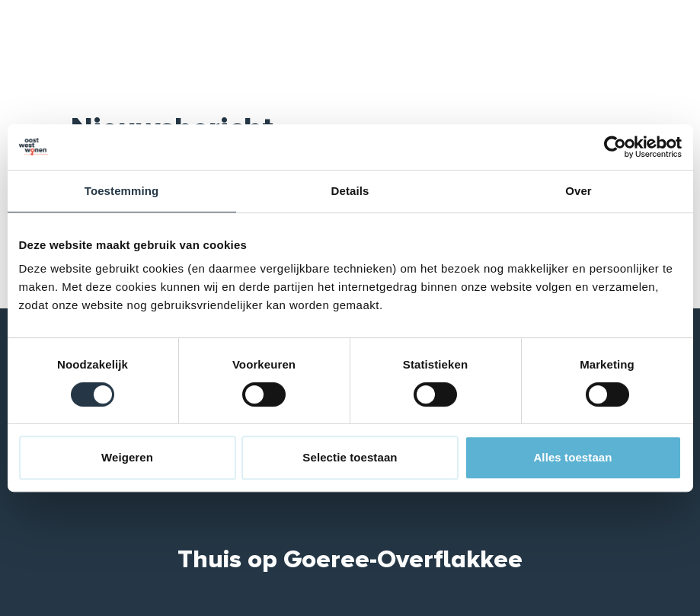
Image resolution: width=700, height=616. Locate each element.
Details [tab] (350, 191)
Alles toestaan (572, 457)
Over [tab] (579, 191)
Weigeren (127, 457)
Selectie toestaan (350, 457)
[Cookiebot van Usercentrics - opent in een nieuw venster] (615, 147)
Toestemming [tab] (122, 191)
